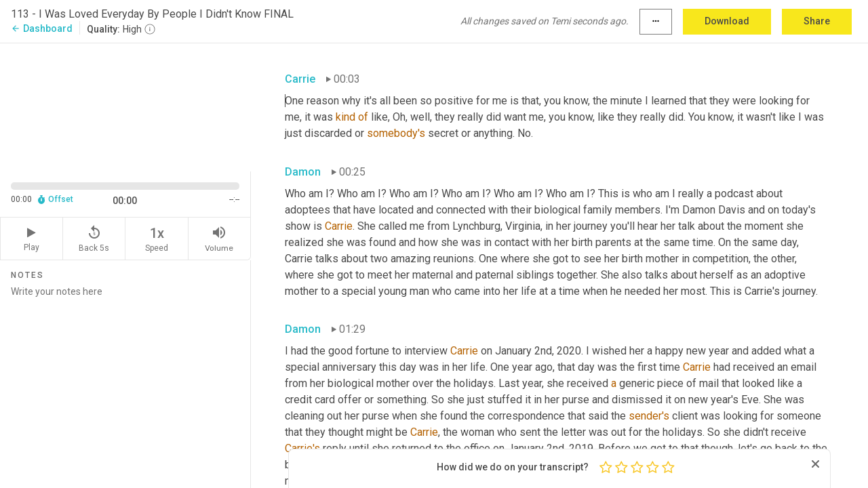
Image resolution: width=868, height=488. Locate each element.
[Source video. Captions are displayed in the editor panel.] (125, 106)
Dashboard (42, 28)
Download (727, 21)
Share (817, 21)
